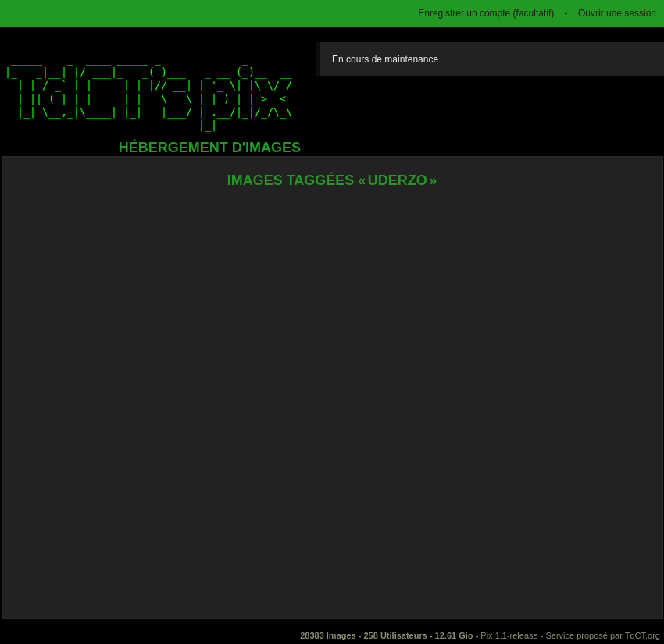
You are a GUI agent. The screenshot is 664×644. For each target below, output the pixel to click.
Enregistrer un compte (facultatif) (486, 13)
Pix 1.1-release (509, 635)
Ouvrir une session (617, 13)
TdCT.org (643, 635)
